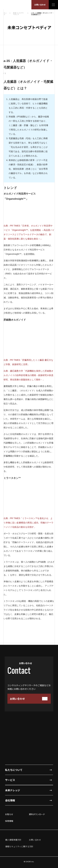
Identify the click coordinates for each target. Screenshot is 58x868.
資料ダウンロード (37, 814)
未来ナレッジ (13, 790)
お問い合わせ (40, 5)
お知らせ (9, 814)
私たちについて (14, 770)
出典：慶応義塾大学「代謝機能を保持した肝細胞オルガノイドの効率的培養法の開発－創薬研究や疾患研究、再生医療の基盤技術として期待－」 (28, 375)
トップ (5, 14)
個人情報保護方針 (13, 840)
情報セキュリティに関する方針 (19, 846)
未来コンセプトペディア (18, 14)
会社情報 (10, 800)
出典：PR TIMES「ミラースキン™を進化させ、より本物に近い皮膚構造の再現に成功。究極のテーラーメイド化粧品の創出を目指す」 (28, 523)
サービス (10, 780)
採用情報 (9, 821)
